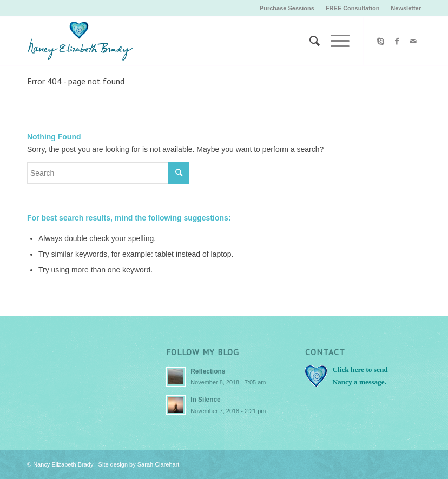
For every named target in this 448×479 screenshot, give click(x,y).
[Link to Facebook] (397, 41)
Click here (348, 370)
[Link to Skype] (380, 41)
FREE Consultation (353, 8)
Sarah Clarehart (159, 464)
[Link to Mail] (413, 41)
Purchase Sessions (287, 8)
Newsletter (406, 8)
